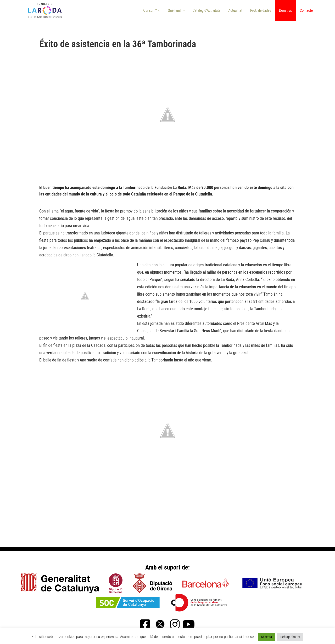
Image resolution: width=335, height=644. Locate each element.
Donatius (285, 10)
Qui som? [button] (152, 10)
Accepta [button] (266, 637)
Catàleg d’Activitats (207, 10)
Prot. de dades (261, 10)
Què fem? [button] (176, 10)
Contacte (306, 10)
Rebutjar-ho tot (290, 637)
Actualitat (235, 10)
